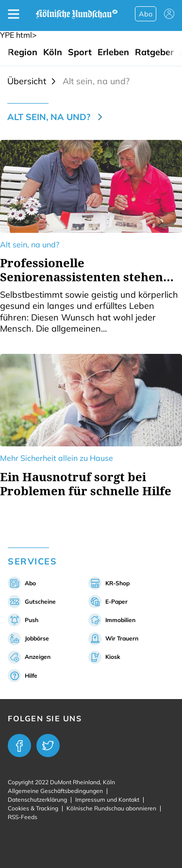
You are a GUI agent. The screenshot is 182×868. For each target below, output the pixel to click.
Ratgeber (154, 52)
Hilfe (31, 676)
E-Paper (116, 602)
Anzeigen (38, 657)
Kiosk (113, 657)
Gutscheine (40, 602)
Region (23, 52)
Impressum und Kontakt (107, 799)
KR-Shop (117, 583)
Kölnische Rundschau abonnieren (111, 808)
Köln (53, 52)
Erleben (113, 52)
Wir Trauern (122, 638)
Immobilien (120, 620)
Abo (146, 14)
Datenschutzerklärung (37, 799)
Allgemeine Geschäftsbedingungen (55, 791)
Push (32, 620)
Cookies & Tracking (33, 808)
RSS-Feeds (23, 817)
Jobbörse (37, 638)
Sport (80, 52)
